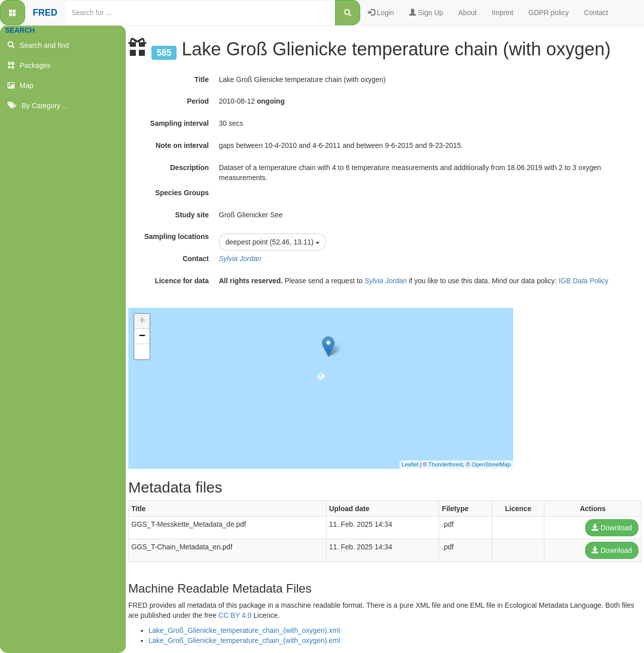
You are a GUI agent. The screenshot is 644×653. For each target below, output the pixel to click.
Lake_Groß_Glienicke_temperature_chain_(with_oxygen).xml (244, 630)
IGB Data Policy (583, 281)
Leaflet (410, 464)
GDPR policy (548, 13)
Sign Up (426, 13)
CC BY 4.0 (235, 615)
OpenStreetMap (491, 464)
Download (612, 528)
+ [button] (142, 321)
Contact (596, 13)
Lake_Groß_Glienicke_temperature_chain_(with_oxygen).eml (244, 640)
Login (381, 13)
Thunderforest (446, 464)
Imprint (502, 13)
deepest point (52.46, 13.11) (272, 242)
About (468, 13)
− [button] (142, 337)
